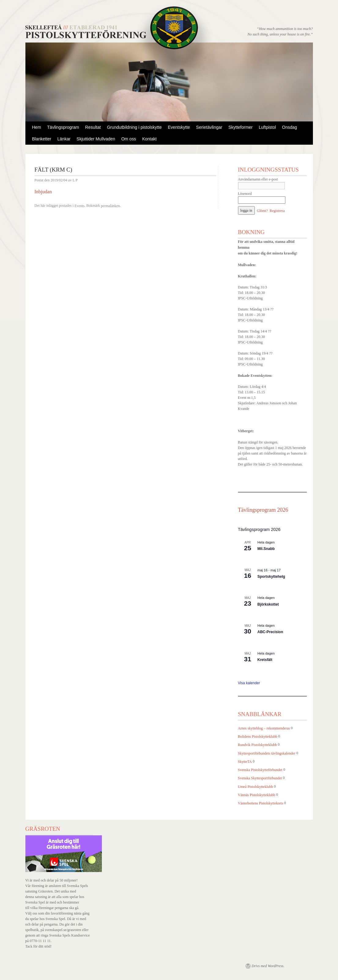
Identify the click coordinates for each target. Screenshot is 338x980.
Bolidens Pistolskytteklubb (258, 737)
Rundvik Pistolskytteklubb (258, 745)
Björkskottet (268, 604)
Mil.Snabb (266, 549)
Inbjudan (43, 192)
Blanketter (42, 139)
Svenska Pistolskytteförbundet (260, 770)
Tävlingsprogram (63, 127)
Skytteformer (241, 127)
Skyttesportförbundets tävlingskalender (267, 753)
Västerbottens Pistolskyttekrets (261, 803)
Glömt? (262, 211)
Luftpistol (267, 127)
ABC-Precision (270, 632)
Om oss (128, 139)
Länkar (64, 139)
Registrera (277, 211)
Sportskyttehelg (271, 577)
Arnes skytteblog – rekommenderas (264, 728)
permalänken (110, 206)
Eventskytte (179, 127)
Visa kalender (249, 683)
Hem (37, 127)
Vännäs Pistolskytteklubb (257, 795)
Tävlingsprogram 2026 (263, 510)
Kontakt (149, 139)
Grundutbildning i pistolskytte (134, 127)
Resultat (93, 127)
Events (79, 206)
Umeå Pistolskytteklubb (256, 787)
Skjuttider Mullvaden (96, 139)
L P (75, 180)
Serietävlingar (209, 127)
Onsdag (290, 127)
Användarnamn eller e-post (258, 179)
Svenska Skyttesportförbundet (260, 778)
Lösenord (245, 194)
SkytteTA (245, 762)
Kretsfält (265, 660)
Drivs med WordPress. (268, 966)
